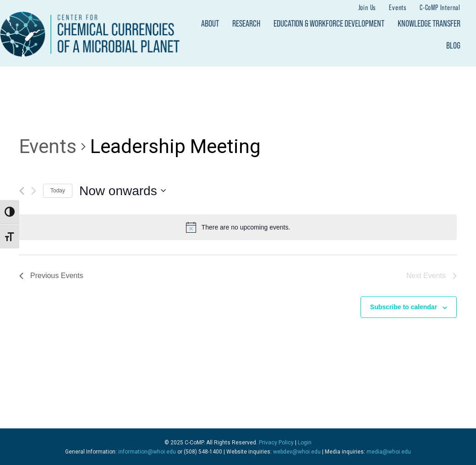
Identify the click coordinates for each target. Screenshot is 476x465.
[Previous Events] (22, 191)
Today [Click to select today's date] (58, 191)
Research (246, 23)
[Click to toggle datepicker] (123, 191)
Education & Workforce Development (329, 23)
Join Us (367, 7)
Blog (453, 45)
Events (398, 7)
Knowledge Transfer (429, 23)
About (210, 23)
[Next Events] (34, 191)
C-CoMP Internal (440, 7)
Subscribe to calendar (404, 307)
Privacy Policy (276, 443)
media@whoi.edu (389, 452)
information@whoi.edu (147, 452)
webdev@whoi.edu (297, 452)
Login (305, 443)
